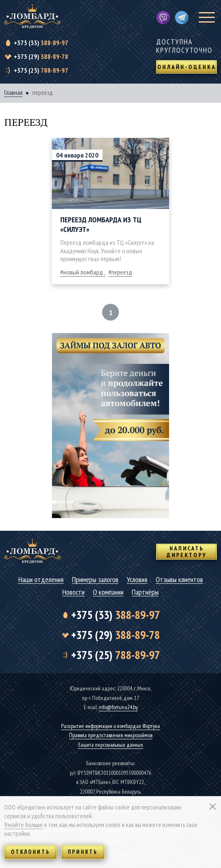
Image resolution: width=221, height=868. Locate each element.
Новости (73, 592)
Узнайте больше (23, 825)
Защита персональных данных (110, 745)
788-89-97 (41, 70)
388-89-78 (41, 56)
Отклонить (31, 852)
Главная (13, 93)
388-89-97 (41, 43)
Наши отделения (41, 580)
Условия (137, 580)
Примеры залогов (95, 580)
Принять (83, 852)
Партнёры (145, 592)
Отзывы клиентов (179, 580)
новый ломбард (83, 272)
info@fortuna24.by (118, 707)
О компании (108, 592)
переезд (122, 272)
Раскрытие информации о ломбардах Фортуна (110, 726)
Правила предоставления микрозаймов (111, 735)
